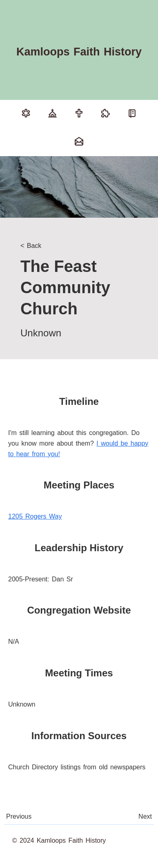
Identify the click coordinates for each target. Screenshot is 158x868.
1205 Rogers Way (35, 516)
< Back (31, 246)
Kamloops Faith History (79, 52)
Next (145, 816)
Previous (19, 816)
